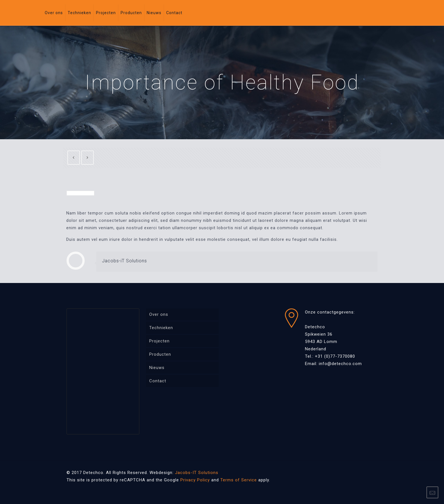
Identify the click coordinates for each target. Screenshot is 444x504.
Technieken (161, 328)
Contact (158, 381)
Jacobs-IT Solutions (197, 473)
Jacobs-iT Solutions (124, 261)
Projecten (159, 341)
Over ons (159, 314)
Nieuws (157, 368)
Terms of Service (239, 480)
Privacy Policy (195, 480)
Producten (160, 354)
